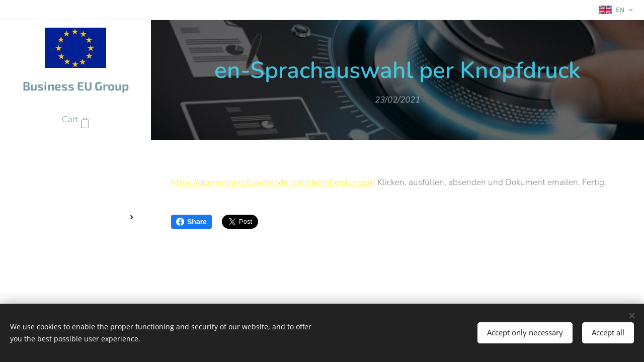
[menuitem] (75, 150)
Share (191, 222)
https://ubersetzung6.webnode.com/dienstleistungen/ (273, 182)
